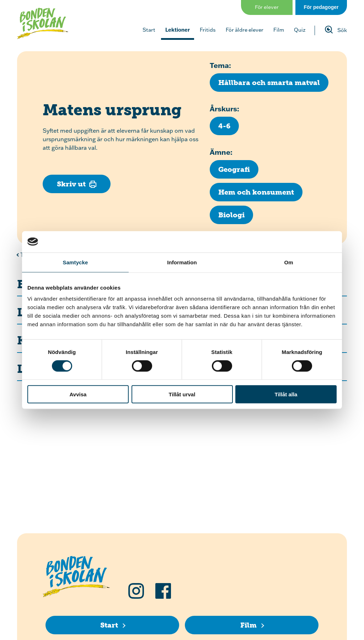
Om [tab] (288, 262)
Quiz (300, 30)
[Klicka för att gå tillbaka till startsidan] (43, 23)
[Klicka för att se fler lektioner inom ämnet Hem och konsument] (256, 192)
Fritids (208, 30)
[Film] (252, 625)
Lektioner (178, 30)
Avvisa (78, 394)
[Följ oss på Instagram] (136, 591)
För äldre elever (245, 30)
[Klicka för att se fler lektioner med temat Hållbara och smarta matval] (269, 83)
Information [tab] (182, 262)
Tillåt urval (182, 394)
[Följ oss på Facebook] (163, 591)
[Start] (112, 625)
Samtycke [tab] (76, 262)
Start (149, 30)
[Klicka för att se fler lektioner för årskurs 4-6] (224, 126)
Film (279, 30)
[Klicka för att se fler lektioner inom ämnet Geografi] (234, 169)
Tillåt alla (286, 394)
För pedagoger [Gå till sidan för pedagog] (321, 7)
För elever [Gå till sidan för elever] (267, 7)
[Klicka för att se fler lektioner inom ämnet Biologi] (231, 215)
